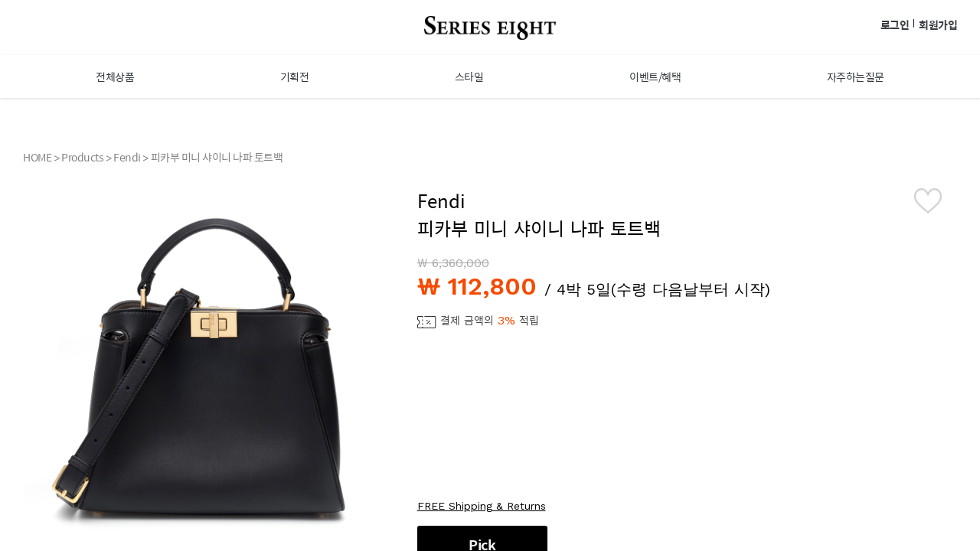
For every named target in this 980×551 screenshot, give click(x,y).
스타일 (469, 77)
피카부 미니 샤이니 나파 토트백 (217, 157)
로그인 (895, 24)
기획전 (295, 77)
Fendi (127, 157)
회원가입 (938, 24)
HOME (37, 157)
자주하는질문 (856, 77)
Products (82, 157)
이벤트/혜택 (655, 77)
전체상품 (115, 77)
